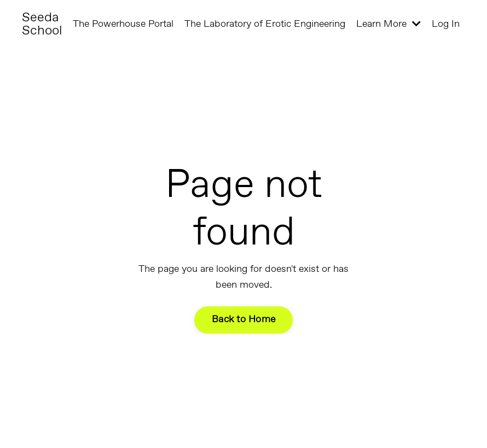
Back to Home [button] (243, 319)
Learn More (389, 24)
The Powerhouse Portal (123, 24)
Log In (446, 24)
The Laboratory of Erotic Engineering (265, 24)
